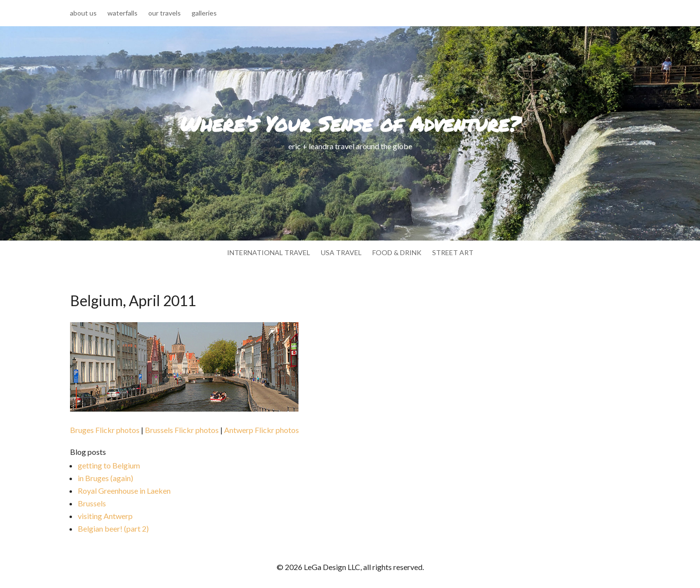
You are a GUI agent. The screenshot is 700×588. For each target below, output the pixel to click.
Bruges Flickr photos (105, 430)
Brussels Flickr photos (182, 430)
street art (453, 253)
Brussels (92, 503)
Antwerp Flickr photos (262, 430)
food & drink (397, 253)
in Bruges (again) (105, 478)
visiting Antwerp (105, 516)
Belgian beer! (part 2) (113, 528)
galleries (204, 13)
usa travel (341, 253)
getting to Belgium (109, 465)
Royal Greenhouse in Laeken (124, 491)
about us (83, 13)
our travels (165, 13)
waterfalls (122, 13)
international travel (269, 253)
